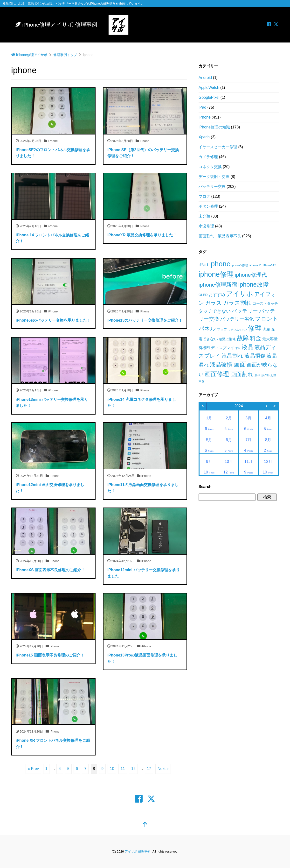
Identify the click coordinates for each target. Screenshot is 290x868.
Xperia (204, 137)
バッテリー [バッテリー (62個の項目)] (245, 311)
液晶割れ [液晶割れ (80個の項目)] (232, 356)
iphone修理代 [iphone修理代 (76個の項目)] (251, 275)
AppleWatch (209, 88)
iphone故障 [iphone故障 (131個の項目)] (254, 284)
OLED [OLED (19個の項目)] (203, 295)
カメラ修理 (208, 157)
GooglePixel (209, 97)
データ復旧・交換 (214, 177)
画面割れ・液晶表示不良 (220, 236)
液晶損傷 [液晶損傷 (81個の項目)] (255, 356)
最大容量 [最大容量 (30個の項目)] (270, 339)
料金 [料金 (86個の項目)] (255, 338)
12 (133, 769)
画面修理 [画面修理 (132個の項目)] (217, 374)
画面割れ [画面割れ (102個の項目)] (242, 374)
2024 (239, 406)
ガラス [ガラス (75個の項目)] (213, 303)
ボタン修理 (208, 206)
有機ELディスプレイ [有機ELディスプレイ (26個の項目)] (216, 348)
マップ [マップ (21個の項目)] (222, 329)
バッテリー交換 (212, 187)
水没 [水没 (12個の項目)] (238, 348)
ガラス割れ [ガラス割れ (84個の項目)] (237, 303)
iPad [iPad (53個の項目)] (203, 265)
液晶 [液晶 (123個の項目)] (248, 347)
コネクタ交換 (210, 167)
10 (112, 769)
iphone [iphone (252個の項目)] (220, 264)
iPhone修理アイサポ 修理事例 (61, 25)
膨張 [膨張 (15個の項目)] (257, 375)
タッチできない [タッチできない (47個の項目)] (215, 311)
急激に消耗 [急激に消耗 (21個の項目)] (227, 339)
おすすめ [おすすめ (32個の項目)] (217, 295)
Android (205, 78)
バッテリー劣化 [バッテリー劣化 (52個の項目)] (237, 319)
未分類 (204, 216)
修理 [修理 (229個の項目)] (255, 328)
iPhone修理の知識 (214, 127)
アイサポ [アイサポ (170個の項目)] (240, 294)
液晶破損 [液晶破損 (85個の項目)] (221, 365)
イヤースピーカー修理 (218, 147)
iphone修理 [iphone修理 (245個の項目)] (216, 274)
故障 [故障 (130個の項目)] (243, 338)
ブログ (204, 196)
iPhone (205, 117)
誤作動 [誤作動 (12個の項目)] (266, 375)
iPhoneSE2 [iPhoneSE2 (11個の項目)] (269, 265)
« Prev (33, 769)
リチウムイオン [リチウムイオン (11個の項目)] (238, 330)
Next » (163, 769)
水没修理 (206, 226)
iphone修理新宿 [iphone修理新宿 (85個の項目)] (218, 285)
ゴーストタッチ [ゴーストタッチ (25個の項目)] (265, 303)
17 (149, 769)
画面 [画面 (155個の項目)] (240, 364)
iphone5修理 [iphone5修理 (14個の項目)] (240, 265)
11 (123, 769)
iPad (202, 107)
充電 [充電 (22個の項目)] (267, 329)
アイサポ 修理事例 (138, 851)
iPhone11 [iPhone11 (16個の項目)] (255, 265)
